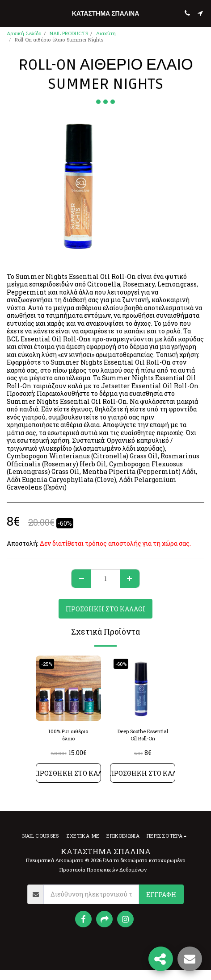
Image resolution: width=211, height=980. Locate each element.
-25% (47, 664)
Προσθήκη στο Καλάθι (105, 609)
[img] (68, 688)
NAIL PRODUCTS (69, 33)
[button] (10, 13)
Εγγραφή (161, 895)
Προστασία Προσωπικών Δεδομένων (103, 870)
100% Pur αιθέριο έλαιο (68, 735)
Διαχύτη (106, 33)
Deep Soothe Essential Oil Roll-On (143, 735)
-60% (121, 664)
